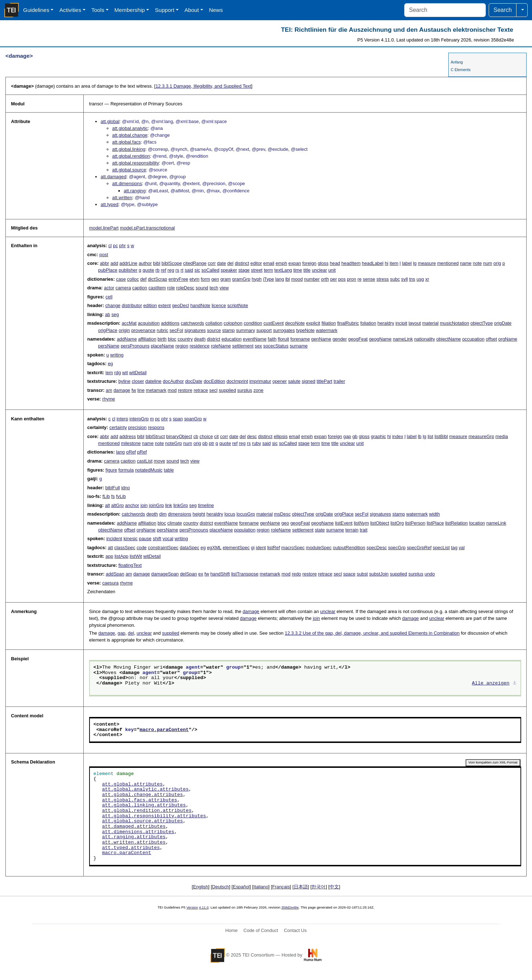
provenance (143, 330)
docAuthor (173, 381)
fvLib (121, 496)
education (232, 339)
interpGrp (139, 419)
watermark (327, 330)
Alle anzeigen (491, 683)
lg (415, 263)
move (159, 461)
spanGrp (193, 419)
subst (363, 574)
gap (347, 436)
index (398, 436)
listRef (274, 548)
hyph (257, 279)
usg (420, 279)
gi (253, 548)
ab (108, 314)
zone (258, 390)
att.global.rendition (131, 156)
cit (216, 436)
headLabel (373, 263)
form (205, 279)
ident (261, 548)
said (189, 270)
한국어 (319, 887)
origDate (503, 323)
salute (294, 381)
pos (342, 279)
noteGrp (174, 443)
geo (285, 523)
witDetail (138, 373)
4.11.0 (204, 907)
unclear (319, 270)
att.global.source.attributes (143, 821)
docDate (194, 381)
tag (454, 548)
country (185, 339)
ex (201, 574)
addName (127, 339)
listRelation (456, 523)
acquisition (149, 323)
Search (503, 10)
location (477, 523)
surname (299, 346)
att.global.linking (129, 149)
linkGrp (181, 505)
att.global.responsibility (136, 163)
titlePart (324, 381)
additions (170, 323)
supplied (227, 390)
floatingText (130, 565)
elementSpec (236, 548)
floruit (284, 339)
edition (150, 305)
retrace (201, 390)
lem (109, 373)
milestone (131, 443)
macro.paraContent (164, 730)
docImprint (237, 381)
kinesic (130, 539)
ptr (212, 443)
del (230, 263)
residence (200, 346)
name (466, 263)
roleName (221, 346)
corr (212, 263)
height (199, 514)
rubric (162, 330)
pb (205, 443)
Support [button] (165, 10)
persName (109, 346)
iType (268, 279)
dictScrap (158, 279)
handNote (200, 305)
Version (192, 907)
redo (297, 574)
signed (309, 381)
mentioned (448, 263)
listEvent (344, 523)
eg (110, 364)
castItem (157, 288)
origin (124, 330)
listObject (380, 523)
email (269, 263)
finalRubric (348, 323)
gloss (323, 263)
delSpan (189, 574)
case (121, 279)
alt (108, 505)
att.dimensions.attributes (138, 832)
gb (355, 436)
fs (113, 496)
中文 (334, 887)
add (114, 263)
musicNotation (455, 323)
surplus (245, 390)
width (435, 514)
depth (152, 514)
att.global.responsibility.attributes (154, 816)
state (320, 530)
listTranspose (245, 574)
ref (164, 270)
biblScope (172, 263)
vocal (168, 539)
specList (441, 548)
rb (158, 270)
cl (110, 246)
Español (241, 887)
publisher (128, 270)
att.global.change (130, 135)
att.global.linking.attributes (144, 805)
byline (124, 381)
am (109, 390)
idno (126, 488)
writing (117, 355)
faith (272, 339)
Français (281, 887)
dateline (154, 381)
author (145, 263)
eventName (255, 339)
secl (213, 390)
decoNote (295, 323)
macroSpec (293, 548)
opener (280, 381)
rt (182, 270)
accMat (129, 323)
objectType (481, 323)
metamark (156, 390)
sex (258, 346)
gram (225, 279)
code (141, 548)
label (407, 263)
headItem (351, 263)
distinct (242, 263)
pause (145, 539)
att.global (110, 121)
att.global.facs (127, 142)
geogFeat (358, 339)
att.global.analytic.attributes (145, 789)
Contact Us (295, 930)
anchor (132, 505)
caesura (110, 583)
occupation (473, 339)
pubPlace (108, 270)
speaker (229, 270)
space (349, 574)
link (168, 505)
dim (163, 514)
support (264, 330)
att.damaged (114, 177)
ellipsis (280, 436)
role (171, 288)
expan (295, 263)
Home (231, 930)
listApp (121, 556)
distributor (132, 305)
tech (214, 288)
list (431, 436)
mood (297, 279)
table (169, 470)
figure (111, 470)
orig (497, 263)
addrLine (128, 263)
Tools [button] (98, 10)
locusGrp (246, 514)
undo (429, 574)
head (335, 263)
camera (123, 288)
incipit (402, 323)
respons (156, 427)
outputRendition (349, 548)
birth (162, 339)
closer (138, 381)
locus (230, 514)
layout (415, 323)
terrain (352, 530)
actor (109, 288)
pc (115, 246)
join (144, 505)
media (502, 436)
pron (352, 279)
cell (109, 297)
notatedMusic (149, 470)
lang (280, 279)
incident (114, 539)
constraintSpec (163, 548)
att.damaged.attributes (134, 827)
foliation (368, 323)
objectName (449, 339)
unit (332, 270)
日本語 (301, 887)
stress (383, 279)
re (359, 279)
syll (404, 279)
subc (395, 279)
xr (427, 279)
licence (219, 305)
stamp (229, 330)
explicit (313, 323)
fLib (106, 496)
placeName (163, 346)
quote (148, 270)
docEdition (214, 381)
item (394, 263)
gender (340, 339)
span (178, 419)
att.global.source (129, 170)
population (245, 530)
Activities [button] (70, 10)
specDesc (377, 548)
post (104, 255)
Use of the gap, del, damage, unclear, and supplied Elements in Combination (372, 633)
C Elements (461, 70)
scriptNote (238, 305)
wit (125, 373)
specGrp (397, 548)
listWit (136, 556)
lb (420, 436)
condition (253, 323)
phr (123, 246)
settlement (243, 346)
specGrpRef (419, 548)
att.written (122, 198)
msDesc (282, 514)
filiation (329, 323)
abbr (105, 263)
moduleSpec (319, 548)
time (298, 270)
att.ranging (135, 191)
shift (157, 539)
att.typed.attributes (131, 848)
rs (177, 270)
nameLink (403, 339)
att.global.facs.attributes (140, 800)
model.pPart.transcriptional (147, 228)
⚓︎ (515, 683)
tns (412, 279)
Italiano (261, 887)
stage (244, 270)
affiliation (147, 339)
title (307, 270)
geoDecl (181, 305)
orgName (508, 339)
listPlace (435, 523)
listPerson (415, 523)
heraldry (386, 323)
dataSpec (189, 548)
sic (197, 270)
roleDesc (185, 288)
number (312, 279)
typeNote (305, 330)
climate (175, 523)
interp (122, 419)
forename (300, 339)
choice (206, 436)
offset (491, 339)
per (334, 279)
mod (172, 390)
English (201, 887)
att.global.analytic (130, 128)
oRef (131, 452)
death (200, 339)
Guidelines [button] (36, 10)
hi (387, 263)
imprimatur (260, 381)
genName (321, 339)
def (143, 279)
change (113, 305)
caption (139, 288)
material (431, 323)
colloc (133, 279)
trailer (339, 381)
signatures (195, 330)
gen (215, 279)
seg (115, 314)
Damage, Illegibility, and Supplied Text (203, 86)
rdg (118, 373)
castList (145, 461)
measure (427, 263)
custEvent (274, 323)
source (214, 330)
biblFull (113, 488)
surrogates (284, 330)
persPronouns (135, 346)
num (488, 263)
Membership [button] (130, 10)
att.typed (110, 204)
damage (122, 390)
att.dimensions (127, 183)
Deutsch (221, 887)
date (221, 263)
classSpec (125, 548)
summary (246, 330)
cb (196, 436)
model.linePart (104, 228)
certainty (118, 427)
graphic (378, 436)
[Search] (445, 10)
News (216, 10)
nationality (424, 339)
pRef (142, 452)
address (128, 436)
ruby (256, 443)
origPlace (108, 330)
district (213, 339)
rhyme (109, 399)
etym (195, 279)
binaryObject (179, 436)
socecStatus (276, 346)
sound (202, 288)
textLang (283, 270)
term (269, 270)
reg (171, 270)
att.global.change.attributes (143, 795)
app (109, 556)
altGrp (117, 505)
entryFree (178, 279)
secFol (176, 330)
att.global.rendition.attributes (147, 811)
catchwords (193, 323)
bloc (172, 339)
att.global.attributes (132, 784)
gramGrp (241, 279)
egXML (214, 548)
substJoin (379, 574)
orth (325, 279)
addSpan (115, 574)
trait (364, 530)
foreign (309, 263)
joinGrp (156, 505)
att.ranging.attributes (134, 837)
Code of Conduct (261, 930)
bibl (157, 263)
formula (126, 470)
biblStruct (155, 436)
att (110, 548)
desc (252, 436)
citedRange (195, 263)
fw (134, 390)
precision (137, 427)
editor (256, 263)
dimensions (180, 514)
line (141, 390)
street (257, 270)
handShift (220, 574)
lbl (287, 279)
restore (185, 390)
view (224, 288)
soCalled (210, 270)
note (477, 263)
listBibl (441, 436)
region (182, 346)
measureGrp (481, 436)
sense (369, 279)
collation (214, 323)
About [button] (192, 10)
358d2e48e (290, 907)
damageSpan (165, 574)
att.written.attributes (134, 843)
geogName (380, 339)
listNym (361, 523)
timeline (206, 505)
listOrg (397, 523)
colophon (233, 323)
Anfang (457, 62)
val (462, 548)
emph (282, 263)
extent (164, 305)
